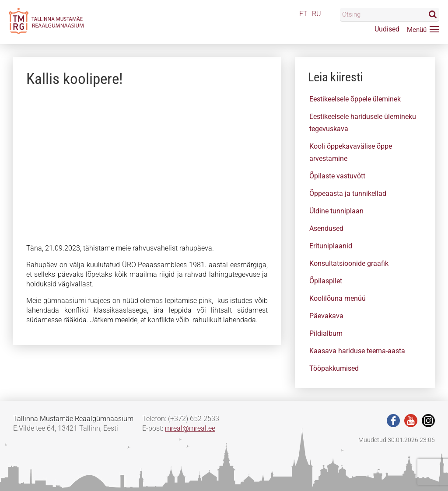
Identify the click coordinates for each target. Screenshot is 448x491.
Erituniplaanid (331, 246)
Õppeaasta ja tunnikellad (348, 193)
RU (317, 14)
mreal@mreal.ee (190, 428)
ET (303, 14)
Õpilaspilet (326, 281)
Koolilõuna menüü (338, 298)
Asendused (326, 228)
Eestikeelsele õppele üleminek (355, 99)
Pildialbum (326, 333)
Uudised (387, 29)
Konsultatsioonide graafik (349, 263)
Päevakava (326, 316)
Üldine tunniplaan (336, 211)
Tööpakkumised (334, 368)
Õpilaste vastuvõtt (337, 176)
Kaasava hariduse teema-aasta (357, 351)
